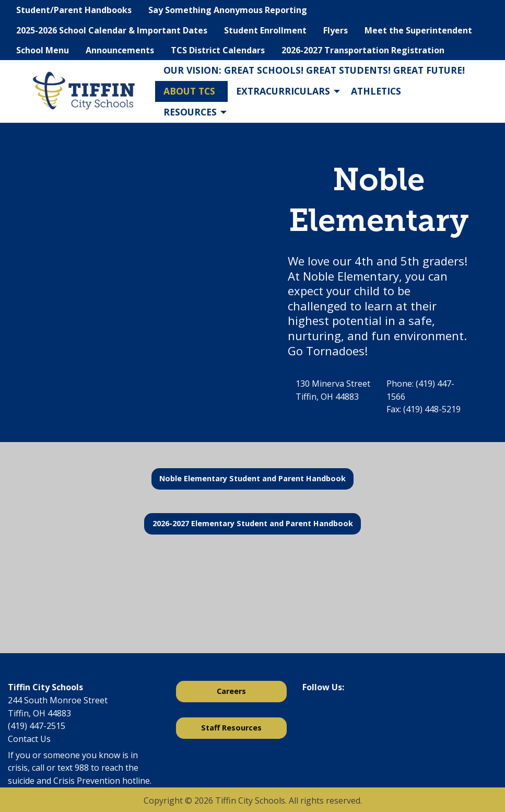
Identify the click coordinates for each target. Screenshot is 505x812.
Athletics (376, 91)
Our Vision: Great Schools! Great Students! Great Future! (314, 70)
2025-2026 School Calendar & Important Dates (112, 30)
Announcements (120, 50)
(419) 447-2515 (37, 726)
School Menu (43, 50)
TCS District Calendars (218, 50)
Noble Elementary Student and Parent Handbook (253, 478)
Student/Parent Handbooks (74, 10)
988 (82, 768)
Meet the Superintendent (418, 30)
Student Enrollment (265, 30)
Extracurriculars (283, 91)
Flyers (336, 30)
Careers (231, 691)
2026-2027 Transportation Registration (363, 50)
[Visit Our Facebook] (311, 715)
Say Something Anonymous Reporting (228, 10)
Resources (190, 112)
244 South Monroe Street (58, 700)
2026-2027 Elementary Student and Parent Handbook (253, 523)
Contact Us (29, 739)
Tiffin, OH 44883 (39, 713)
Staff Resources (231, 728)
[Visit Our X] (327, 715)
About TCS (189, 91)
